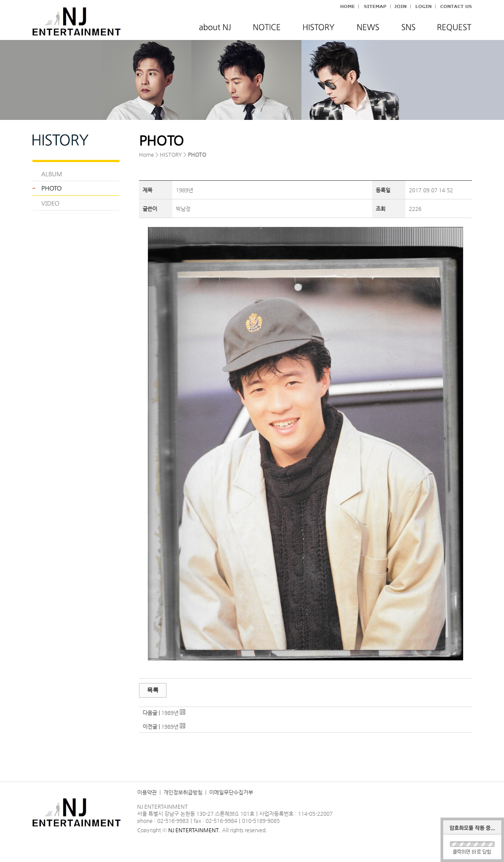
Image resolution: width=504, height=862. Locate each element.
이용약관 (147, 792)
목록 (153, 690)
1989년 (170, 713)
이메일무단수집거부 (231, 792)
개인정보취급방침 (183, 792)
